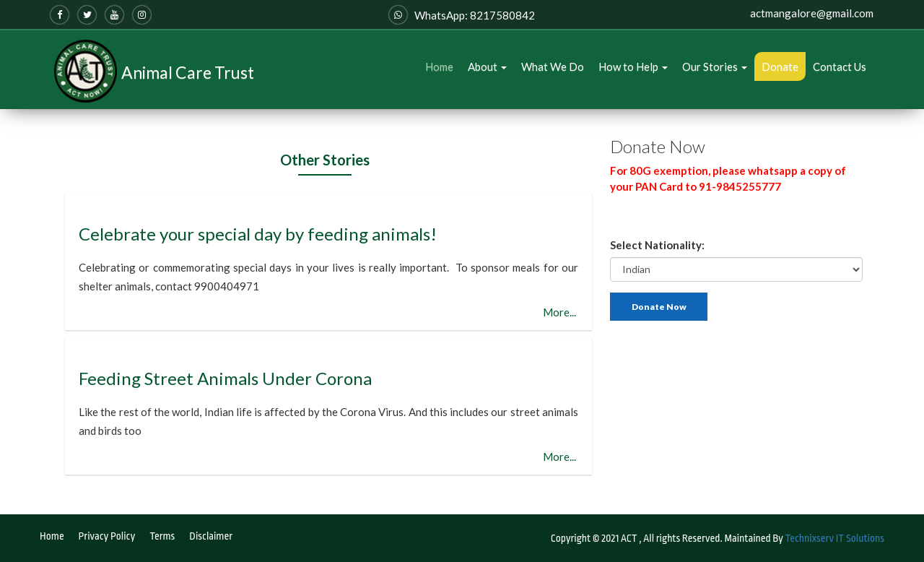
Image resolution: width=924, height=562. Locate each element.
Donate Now (659, 307)
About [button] (487, 66)
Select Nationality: (657, 245)
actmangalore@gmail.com (812, 13)
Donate (780, 66)
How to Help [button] (633, 66)
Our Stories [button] (715, 66)
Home (439, 66)
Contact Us (840, 66)
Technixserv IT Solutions (835, 538)
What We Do (553, 66)
